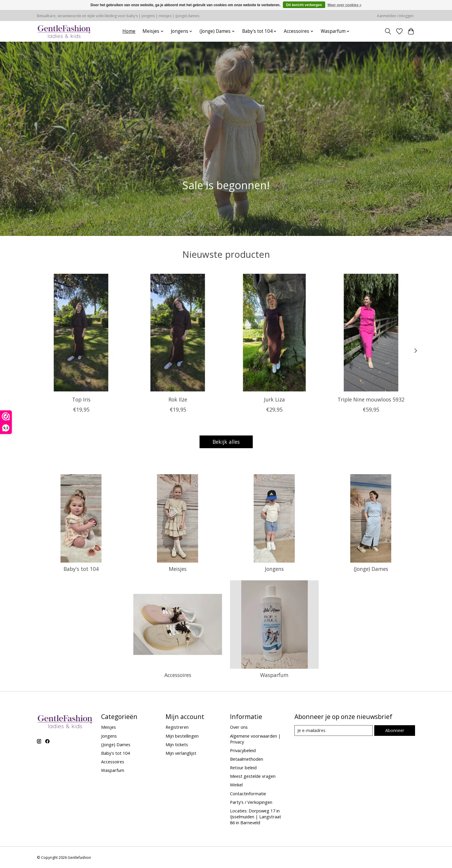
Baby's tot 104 (81, 569)
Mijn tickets (177, 744)
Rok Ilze (178, 399)
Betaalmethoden (247, 759)
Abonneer (395, 730)
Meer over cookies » (345, 5)
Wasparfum (274, 675)
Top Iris (81, 399)
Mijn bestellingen (182, 736)
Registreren (177, 727)
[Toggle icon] (388, 31)
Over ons (239, 727)
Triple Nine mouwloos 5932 (371, 399)
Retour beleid (243, 767)
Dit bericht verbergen (304, 5)
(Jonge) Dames (371, 569)
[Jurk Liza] (274, 333)
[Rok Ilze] (178, 333)
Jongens (274, 569)
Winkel (236, 785)
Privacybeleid (243, 750)
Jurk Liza (274, 399)
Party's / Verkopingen (251, 802)
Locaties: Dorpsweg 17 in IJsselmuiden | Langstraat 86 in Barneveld (256, 817)
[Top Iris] (81, 333)
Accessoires (178, 675)
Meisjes (178, 569)
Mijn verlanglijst (181, 753)
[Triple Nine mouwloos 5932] (371, 333)
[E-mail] (334, 731)
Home (129, 31)
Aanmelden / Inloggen (395, 16)
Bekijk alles (226, 442)
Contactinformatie (248, 793)
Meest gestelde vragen (253, 776)
